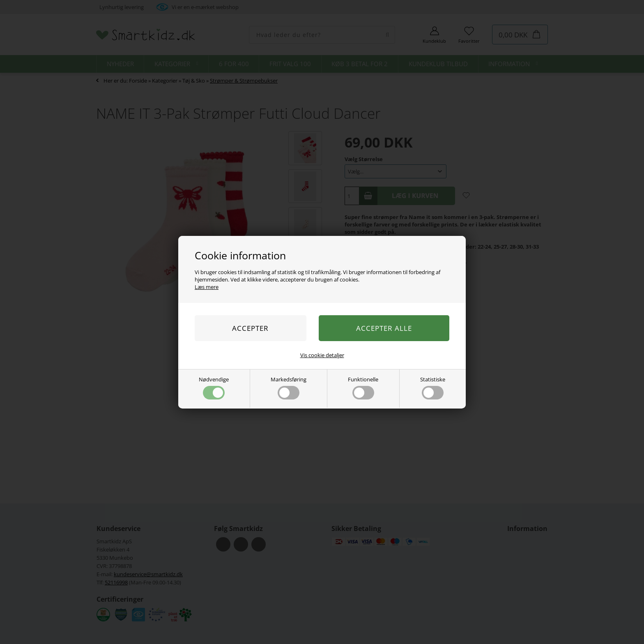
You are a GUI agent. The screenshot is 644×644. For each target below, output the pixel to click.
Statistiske (433, 388)
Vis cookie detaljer (322, 355)
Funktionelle (363, 388)
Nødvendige (214, 388)
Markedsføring (289, 388)
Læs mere (207, 287)
